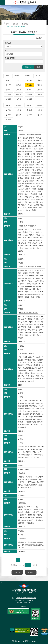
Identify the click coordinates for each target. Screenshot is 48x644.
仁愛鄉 (19, 110)
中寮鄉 (18, 105)
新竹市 (19, 80)
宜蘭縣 (40, 94)
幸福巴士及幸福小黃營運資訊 (16, 26)
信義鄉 (29, 115)
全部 (7, 76)
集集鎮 (40, 110)
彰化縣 (19, 85)
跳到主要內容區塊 (1, 1)
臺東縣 (19, 94)
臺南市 (29, 90)
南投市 (8, 105)
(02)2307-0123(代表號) (26, 600)
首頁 (8, 24)
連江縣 (29, 99)
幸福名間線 (23, 539)
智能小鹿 (44, 631)
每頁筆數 (14, 565)
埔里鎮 (8, 110)
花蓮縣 (29, 94)
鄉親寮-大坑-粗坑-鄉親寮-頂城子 (30, 267)
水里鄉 (8, 115)
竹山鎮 (40, 115)
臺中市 (8, 85)
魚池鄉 (19, 115)
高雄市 (40, 90)
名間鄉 (29, 110)
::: (1, 6)
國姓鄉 (39, 105)
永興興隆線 (23, 503)
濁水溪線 (22, 473)
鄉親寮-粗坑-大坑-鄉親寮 (27, 226)
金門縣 (19, 99)
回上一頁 (17, 572)
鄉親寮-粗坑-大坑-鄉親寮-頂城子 (30, 134)
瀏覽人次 (28, 641)
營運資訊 (25, 24)
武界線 (21, 397)
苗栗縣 (40, 80)
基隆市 (17, 76)
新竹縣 (29, 80)
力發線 (21, 443)
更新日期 (14, 641)
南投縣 (29, 85)
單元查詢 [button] (39, 38)
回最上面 (31, 572)
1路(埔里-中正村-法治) (26, 353)
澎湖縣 (8, 99)
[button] (28, 565)
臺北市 (27, 76)
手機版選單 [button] (2, 3)
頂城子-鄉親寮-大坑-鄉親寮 (28, 313)
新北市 (38, 76)
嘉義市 (8, 90)
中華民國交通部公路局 (24, 3)
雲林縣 (40, 85)
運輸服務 (16, 24)
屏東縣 (8, 94)
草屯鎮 (29, 105)
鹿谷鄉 (8, 120)
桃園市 (8, 80)
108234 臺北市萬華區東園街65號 (26, 598)
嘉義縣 (19, 90)
